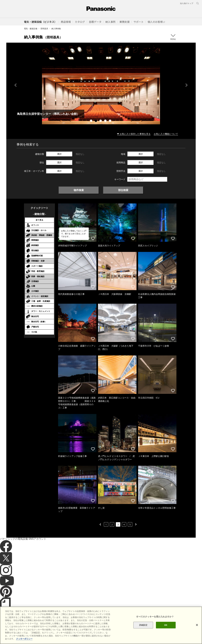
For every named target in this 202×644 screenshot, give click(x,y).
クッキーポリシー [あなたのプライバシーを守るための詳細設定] (24, 639)
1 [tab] (92, 121)
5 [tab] (110, 121)
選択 (59, 154)
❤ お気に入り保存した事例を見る (134, 134)
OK (166, 625)
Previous (15, 85)
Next (187, 85)
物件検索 (79, 190)
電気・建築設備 (31, 29)
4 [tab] (106, 121)
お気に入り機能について (166, 134)
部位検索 (123, 190)
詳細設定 (143, 625)
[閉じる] (197, 625)
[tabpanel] (101, 85)
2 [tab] (96, 121)
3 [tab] (101, 121)
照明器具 (44, 29)
